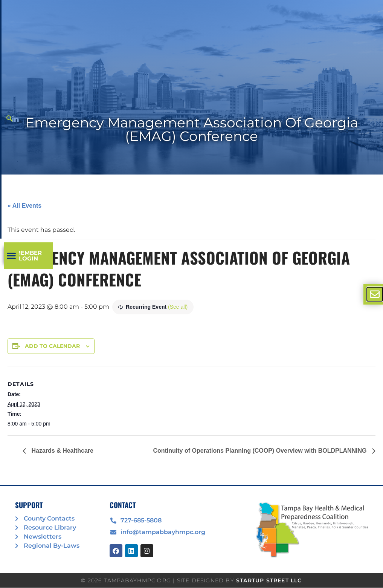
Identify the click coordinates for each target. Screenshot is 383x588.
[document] (191, 294)
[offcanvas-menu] (375, 294)
